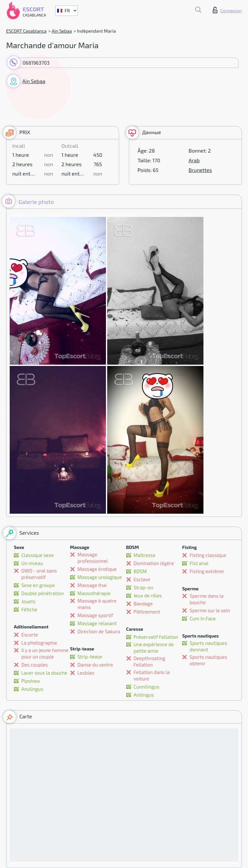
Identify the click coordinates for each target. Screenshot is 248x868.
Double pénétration (43, 593)
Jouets (28, 601)
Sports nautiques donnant (208, 646)
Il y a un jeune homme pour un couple (45, 653)
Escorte (30, 635)
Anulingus (32, 689)
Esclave (142, 579)
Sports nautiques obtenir (208, 660)
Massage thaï (92, 585)
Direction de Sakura (99, 631)
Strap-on (144, 587)
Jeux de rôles (148, 595)
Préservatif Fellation (156, 637)
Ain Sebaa (62, 31)
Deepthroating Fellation (150, 661)
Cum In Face (203, 618)
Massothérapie (94, 593)
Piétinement (147, 612)
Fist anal (199, 563)
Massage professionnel (93, 558)
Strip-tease (90, 657)
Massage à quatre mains (97, 604)
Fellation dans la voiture (152, 675)
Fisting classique (208, 555)
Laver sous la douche (44, 673)
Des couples (35, 665)
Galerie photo (28, 201)
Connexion (227, 10)
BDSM (140, 571)
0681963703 (36, 63)
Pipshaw (31, 681)
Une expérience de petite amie (154, 648)
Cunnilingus (147, 687)
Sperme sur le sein (210, 610)
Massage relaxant (97, 623)
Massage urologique (100, 577)
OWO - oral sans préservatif (39, 574)
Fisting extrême (207, 571)
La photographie (39, 643)
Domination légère (154, 563)
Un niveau (32, 563)
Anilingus (144, 695)
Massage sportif (95, 615)
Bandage (143, 604)
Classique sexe (37, 555)
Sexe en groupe (38, 585)
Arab (194, 160)
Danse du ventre (95, 665)
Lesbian (86, 673)
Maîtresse (145, 555)
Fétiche (29, 609)
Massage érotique (97, 569)
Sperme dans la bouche (207, 599)
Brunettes (200, 170)
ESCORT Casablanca (26, 31)
